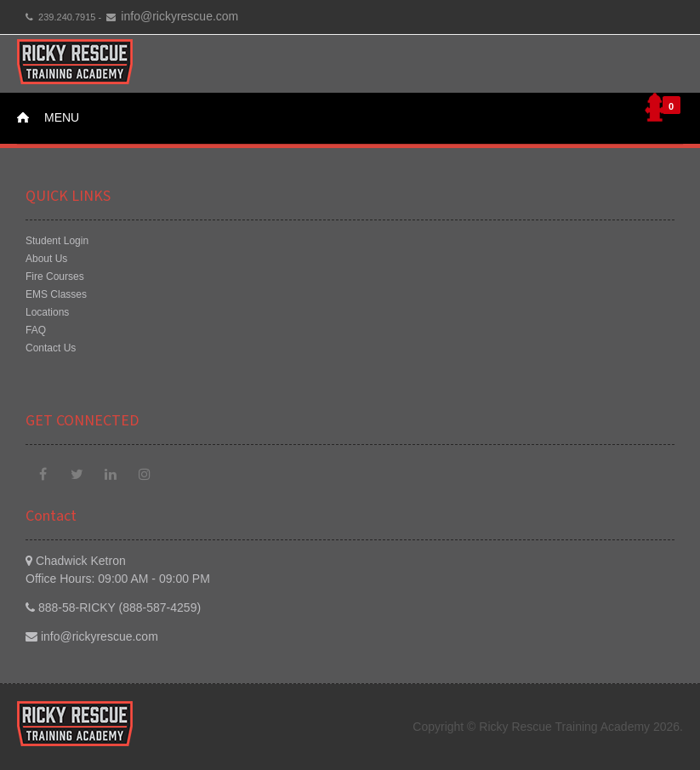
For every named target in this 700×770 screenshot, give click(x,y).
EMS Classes (56, 294)
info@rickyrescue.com (179, 16)
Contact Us (51, 348)
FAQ (36, 330)
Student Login (57, 241)
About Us (46, 259)
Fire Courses (55, 277)
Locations (47, 312)
